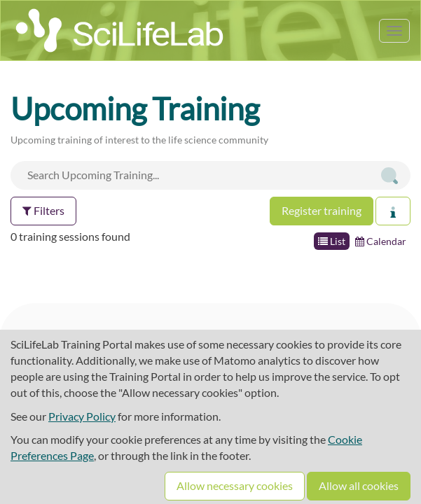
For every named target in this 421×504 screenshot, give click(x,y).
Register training (322, 210)
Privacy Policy (82, 416)
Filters (43, 210)
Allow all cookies (359, 485)
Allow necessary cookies (235, 485)
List (332, 241)
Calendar (381, 241)
